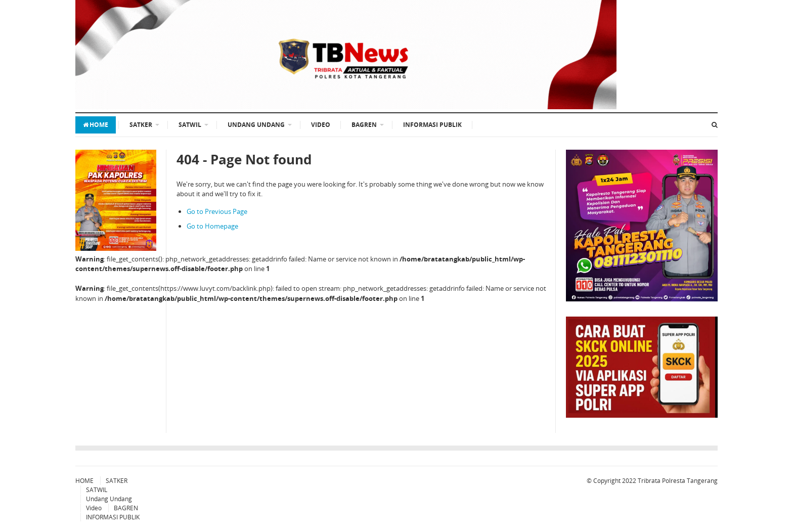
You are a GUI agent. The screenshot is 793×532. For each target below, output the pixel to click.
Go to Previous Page (217, 211)
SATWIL (190, 125)
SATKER (141, 125)
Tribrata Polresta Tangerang (678, 481)
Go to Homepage (212, 226)
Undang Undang (256, 125)
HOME (96, 125)
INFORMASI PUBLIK (432, 125)
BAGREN (364, 125)
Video (321, 125)
